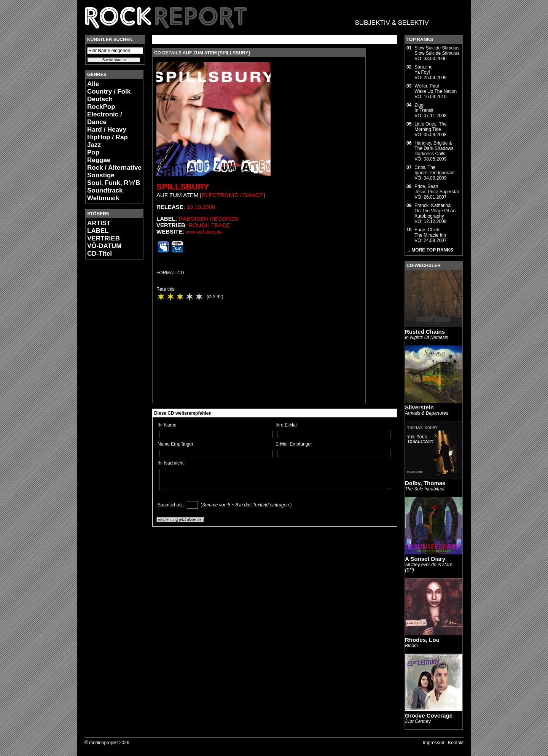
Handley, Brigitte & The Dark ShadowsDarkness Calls (434, 148)
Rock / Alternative (114, 168)
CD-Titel (100, 254)
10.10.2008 (201, 207)
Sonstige (101, 175)
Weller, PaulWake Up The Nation (436, 89)
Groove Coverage (429, 715)
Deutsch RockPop (101, 103)
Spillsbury (183, 187)
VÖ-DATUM (104, 246)
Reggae (99, 160)
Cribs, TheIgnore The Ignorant (434, 170)
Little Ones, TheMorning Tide (431, 127)
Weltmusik (103, 198)
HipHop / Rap (108, 137)
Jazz (94, 145)
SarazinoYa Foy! (423, 70)
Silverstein (419, 407)
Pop (93, 152)
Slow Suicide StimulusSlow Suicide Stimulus (437, 51)
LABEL (98, 231)
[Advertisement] (108, 379)
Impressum (434, 743)
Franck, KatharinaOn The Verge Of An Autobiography (435, 211)
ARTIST (99, 223)
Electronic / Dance (105, 118)
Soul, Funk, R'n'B (114, 183)
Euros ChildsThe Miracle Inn (430, 232)
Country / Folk (109, 92)
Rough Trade (209, 225)
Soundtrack (105, 190)
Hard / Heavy (107, 130)
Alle (93, 84)
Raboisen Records (208, 219)
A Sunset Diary (425, 559)
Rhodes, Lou (422, 640)
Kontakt (456, 743)
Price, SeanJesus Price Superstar (437, 189)
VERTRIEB (104, 238)
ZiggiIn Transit (424, 108)
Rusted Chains (425, 332)
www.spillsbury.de (204, 232)
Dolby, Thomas (425, 483)
